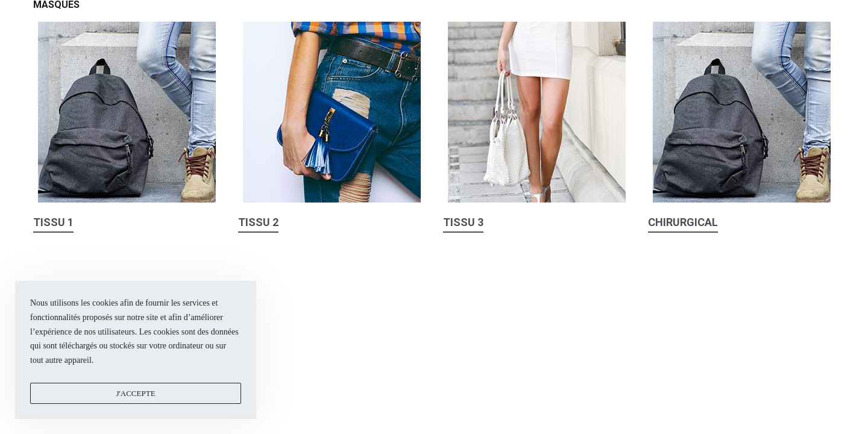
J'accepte (135, 393)
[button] (53, 225)
